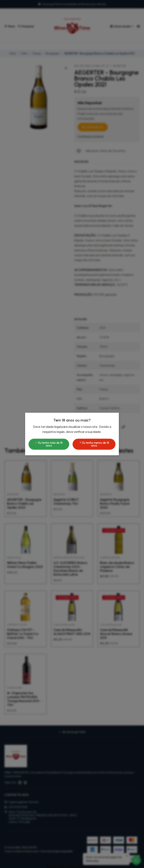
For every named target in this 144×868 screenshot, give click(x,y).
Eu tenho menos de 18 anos (94, 444)
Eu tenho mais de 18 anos (49, 444)
